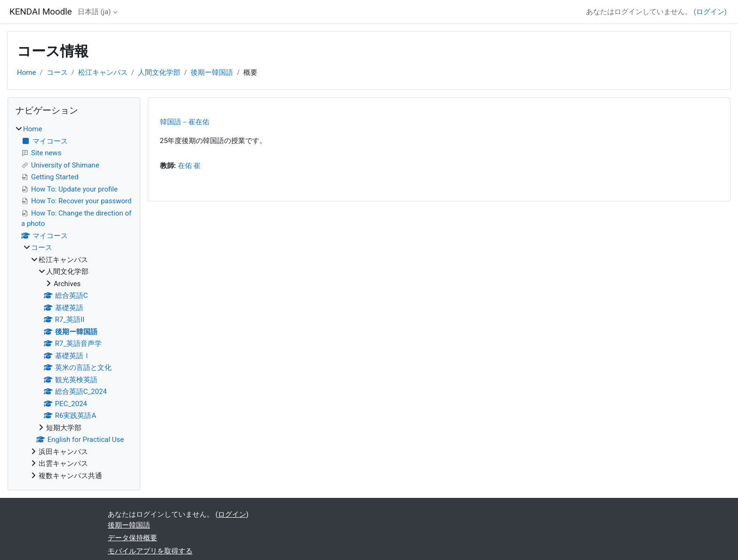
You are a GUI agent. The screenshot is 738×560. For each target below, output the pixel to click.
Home (26, 72)
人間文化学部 (159, 72)
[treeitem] (74, 302)
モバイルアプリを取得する (150, 551)
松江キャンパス (103, 72)
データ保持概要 (132, 538)
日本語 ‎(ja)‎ (94, 12)
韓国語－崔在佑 (185, 122)
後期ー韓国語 (212, 72)
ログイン (710, 12)
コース (57, 72)
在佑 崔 (189, 166)
